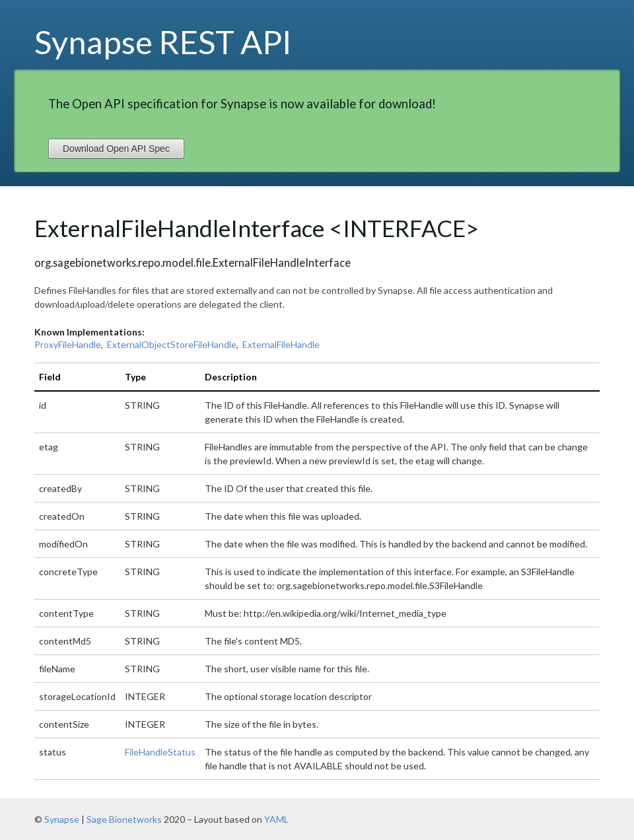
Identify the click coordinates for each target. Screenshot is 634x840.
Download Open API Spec (116, 149)
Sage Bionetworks (124, 819)
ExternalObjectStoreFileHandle (172, 344)
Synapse (62, 819)
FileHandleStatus (160, 752)
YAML (276, 819)
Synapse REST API (163, 42)
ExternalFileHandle (281, 344)
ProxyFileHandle (68, 344)
